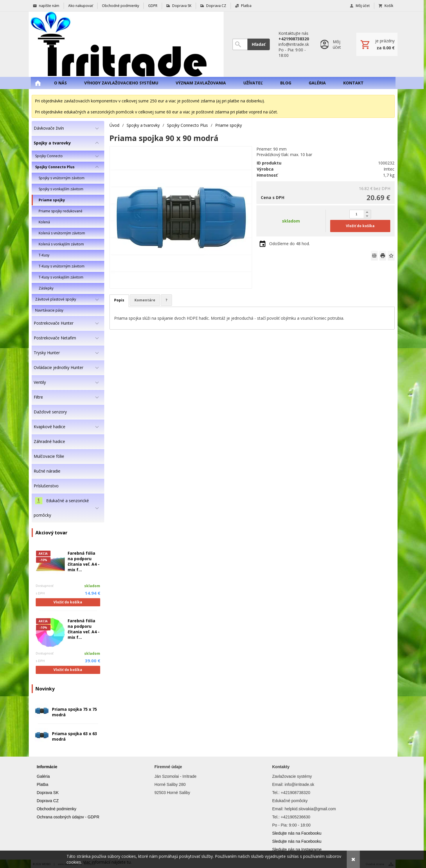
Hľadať (259, 44)
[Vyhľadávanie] (240, 44)
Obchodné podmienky (57, 809)
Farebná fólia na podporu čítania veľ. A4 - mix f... (84, 561)
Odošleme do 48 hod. (290, 244)
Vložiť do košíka (68, 602)
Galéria (43, 776)
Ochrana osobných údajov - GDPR (68, 817)
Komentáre (145, 300)
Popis (119, 300)
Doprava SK (48, 793)
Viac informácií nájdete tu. (107, 862)
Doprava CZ (48, 801)
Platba (43, 784)
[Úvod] (126, 44)
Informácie (47, 767)
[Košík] (377, 44)
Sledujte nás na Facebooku (297, 833)
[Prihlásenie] (333, 44)
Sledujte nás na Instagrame (297, 849)
